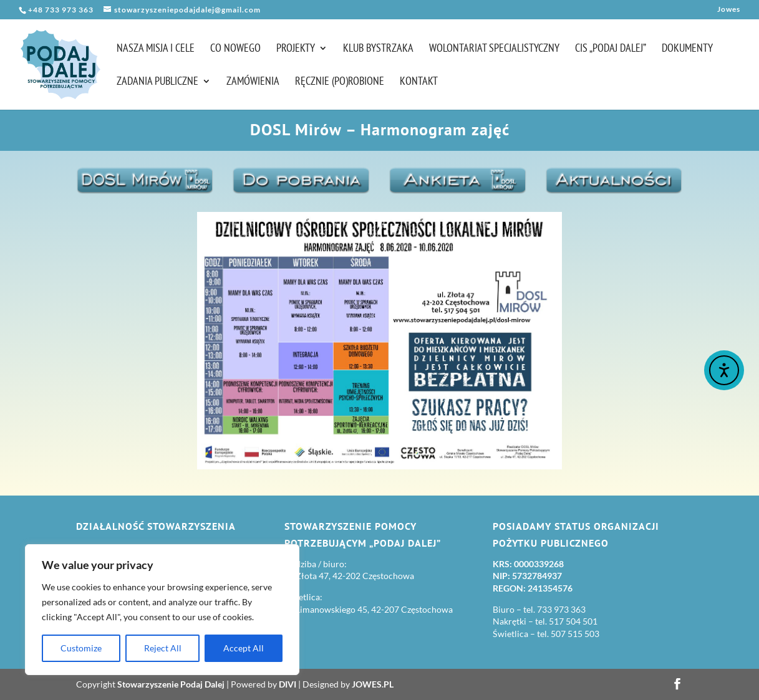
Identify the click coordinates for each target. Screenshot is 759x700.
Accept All (244, 648)
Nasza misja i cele (156, 49)
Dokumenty (687, 49)
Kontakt (419, 82)
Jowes (729, 10)
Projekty (296, 49)
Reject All (163, 648)
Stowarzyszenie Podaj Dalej (171, 684)
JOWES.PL (373, 684)
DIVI (288, 684)
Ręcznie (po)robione (340, 82)
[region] (162, 610)
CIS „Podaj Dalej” (611, 49)
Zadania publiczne (157, 82)
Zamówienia (253, 82)
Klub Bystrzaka (378, 49)
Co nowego (235, 49)
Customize (81, 648)
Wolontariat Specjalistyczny (494, 49)
